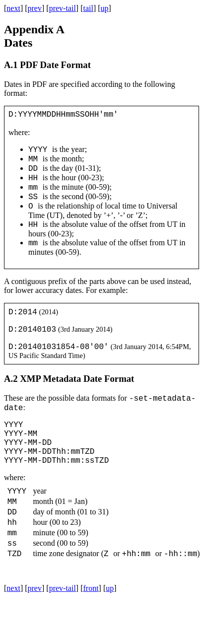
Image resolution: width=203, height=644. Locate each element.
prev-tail (63, 8)
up (105, 8)
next (13, 8)
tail (88, 8)
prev (35, 8)
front (91, 631)
